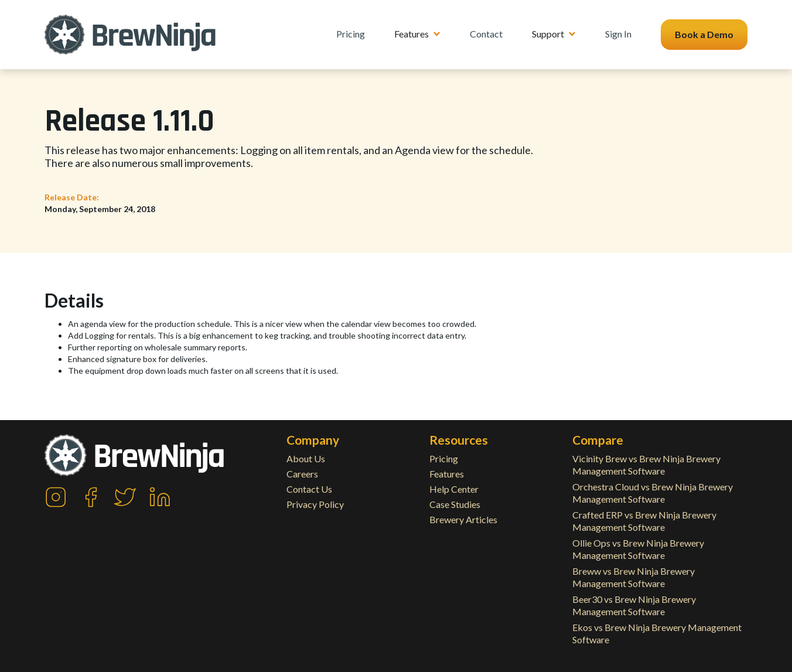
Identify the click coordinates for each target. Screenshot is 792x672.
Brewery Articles (463, 519)
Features (447, 474)
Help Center (454, 489)
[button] (417, 34)
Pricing (351, 34)
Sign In (618, 34)
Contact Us (309, 489)
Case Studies (455, 504)
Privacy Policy (315, 504)
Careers (302, 474)
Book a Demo (704, 34)
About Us (306, 458)
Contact (486, 34)
